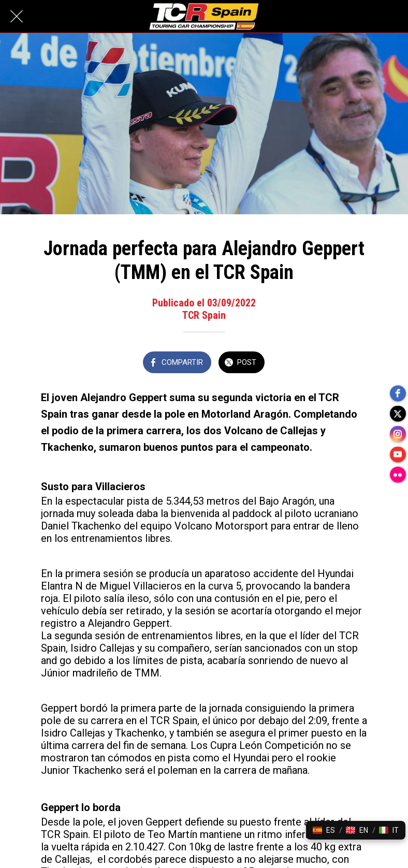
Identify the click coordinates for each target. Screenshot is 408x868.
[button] (324, 830)
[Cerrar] (17, 17)
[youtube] (398, 455)
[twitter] (398, 414)
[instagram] (398, 434)
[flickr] (398, 476)
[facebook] (398, 393)
